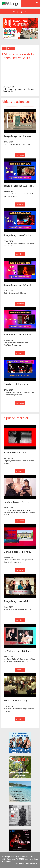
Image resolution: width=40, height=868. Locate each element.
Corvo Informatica (32, 864)
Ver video (20, 155)
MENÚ (20, 12)
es (37, 3)
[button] (20, 121)
